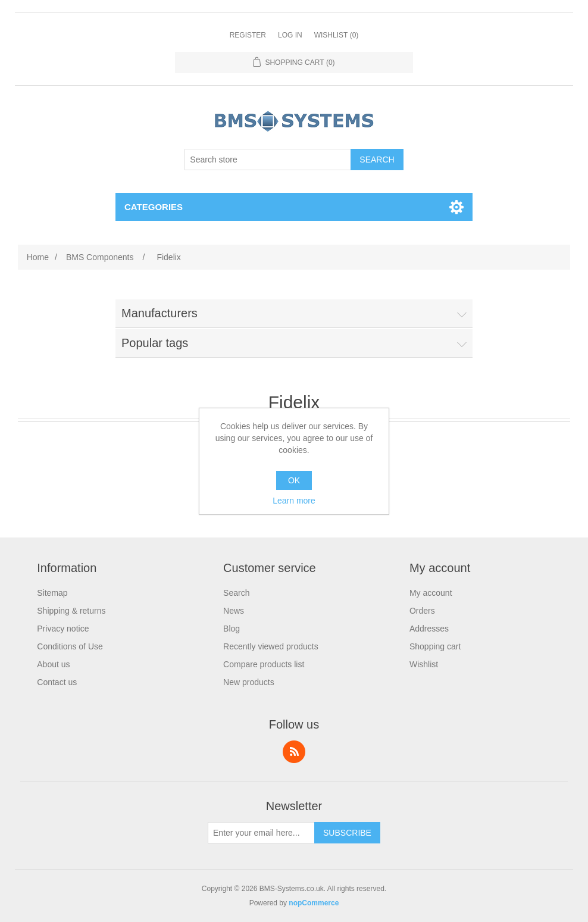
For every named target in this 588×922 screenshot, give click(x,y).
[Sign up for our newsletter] (261, 833)
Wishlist (424, 664)
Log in (290, 35)
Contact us (57, 682)
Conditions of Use (70, 646)
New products (249, 682)
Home (38, 257)
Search (236, 593)
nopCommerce (314, 903)
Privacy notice (63, 629)
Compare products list (264, 664)
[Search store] (268, 160)
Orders (422, 611)
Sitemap (52, 593)
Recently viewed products (271, 646)
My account (431, 593)
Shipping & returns (71, 611)
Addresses (429, 629)
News (234, 611)
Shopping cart (435, 646)
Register (248, 35)
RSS (294, 752)
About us (53, 664)
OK (294, 480)
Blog (232, 629)
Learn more (294, 501)
